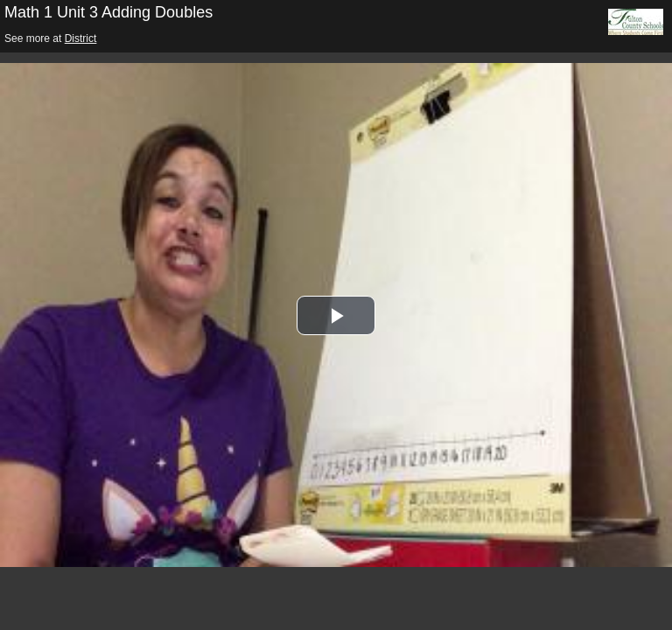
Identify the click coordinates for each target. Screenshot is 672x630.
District (81, 38)
